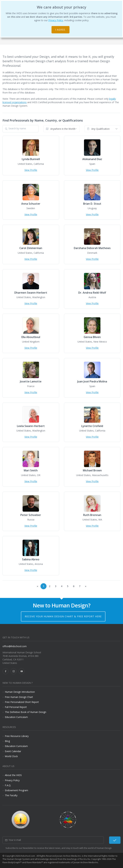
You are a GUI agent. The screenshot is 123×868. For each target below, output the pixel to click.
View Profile (31, 170)
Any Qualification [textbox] (100, 129)
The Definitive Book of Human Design (26, 712)
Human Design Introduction (20, 692)
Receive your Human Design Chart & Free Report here (63, 616)
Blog (7, 741)
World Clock (11, 756)
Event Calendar (13, 751)
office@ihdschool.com (15, 646)
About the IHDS (13, 775)
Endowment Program (16, 790)
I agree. (60, 30)
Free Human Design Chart (19, 697)
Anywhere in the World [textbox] (63, 129)
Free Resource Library (17, 736)
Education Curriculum (16, 717)
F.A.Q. (8, 785)
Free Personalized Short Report (22, 702)
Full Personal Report (16, 707)
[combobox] (61, 129)
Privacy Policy (56, 20)
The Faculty (11, 795)
